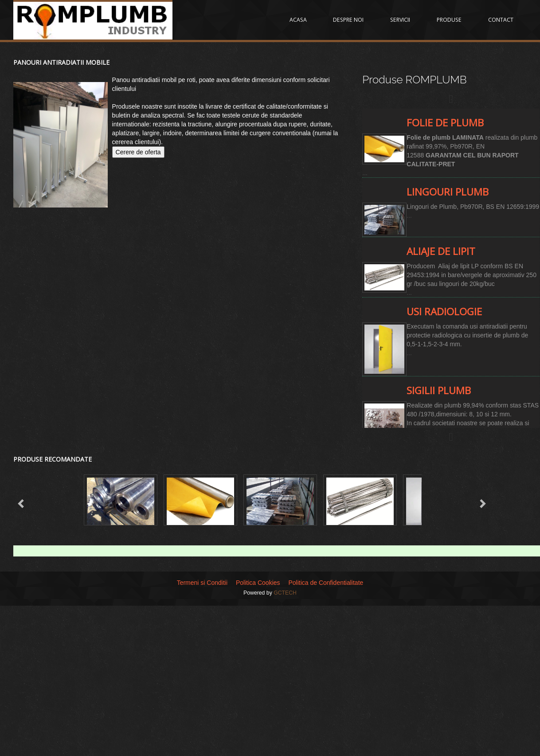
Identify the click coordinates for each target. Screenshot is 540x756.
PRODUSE (451, 20)
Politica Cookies (258, 583)
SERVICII (404, 20)
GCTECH (285, 593)
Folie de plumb (445, 123)
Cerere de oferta (138, 152)
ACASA (305, 20)
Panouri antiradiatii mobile (61, 62)
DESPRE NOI (354, 20)
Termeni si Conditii (202, 583)
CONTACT (501, 20)
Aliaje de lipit (441, 251)
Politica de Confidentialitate (326, 583)
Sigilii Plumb (439, 390)
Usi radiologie (444, 311)
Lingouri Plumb (448, 192)
